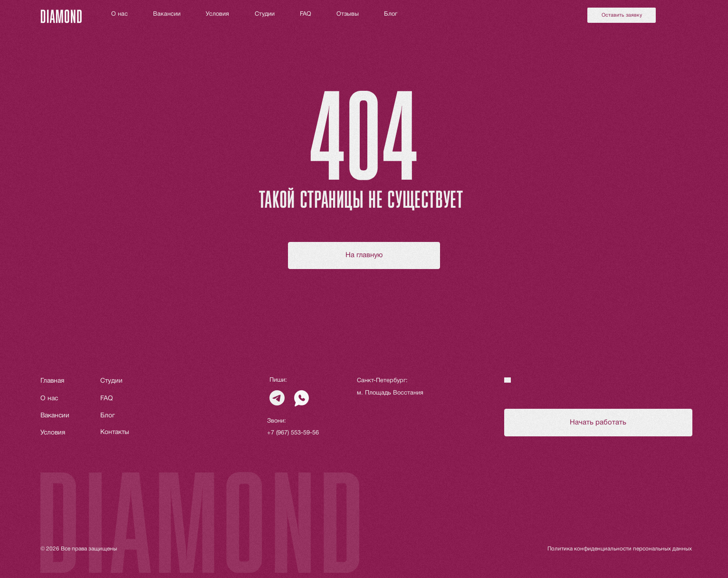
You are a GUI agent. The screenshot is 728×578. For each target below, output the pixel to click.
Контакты (115, 432)
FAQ (306, 14)
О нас (120, 14)
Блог (391, 14)
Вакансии (167, 14)
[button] (622, 15)
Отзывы (348, 14)
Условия (217, 14)
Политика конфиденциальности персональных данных (620, 549)
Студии (265, 14)
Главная (52, 381)
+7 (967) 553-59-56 (293, 433)
